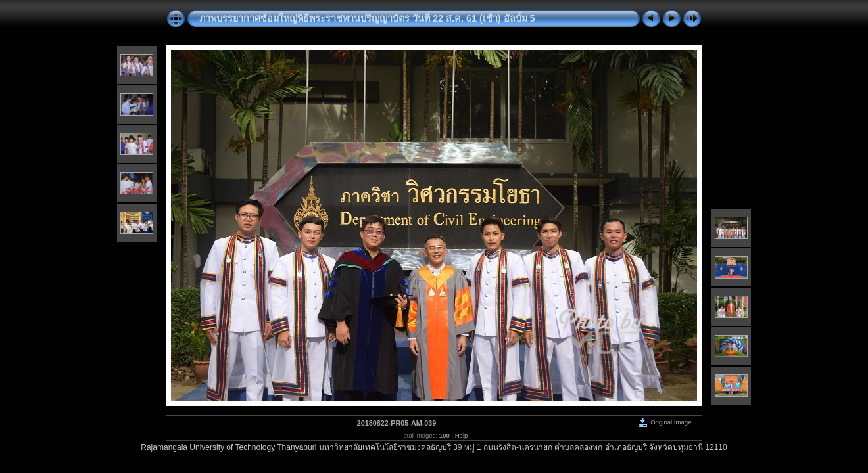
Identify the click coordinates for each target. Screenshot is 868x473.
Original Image (664, 422)
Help (462, 435)
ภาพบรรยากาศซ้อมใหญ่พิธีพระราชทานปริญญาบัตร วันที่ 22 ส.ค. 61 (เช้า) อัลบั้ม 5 (367, 18)
